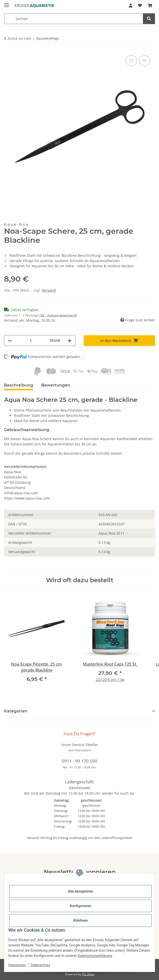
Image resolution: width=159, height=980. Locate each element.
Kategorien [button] (16, 711)
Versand (49, 290)
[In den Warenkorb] (119, 341)
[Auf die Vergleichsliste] (131, 61)
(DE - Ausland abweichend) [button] (58, 315)
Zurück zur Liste (19, 38)
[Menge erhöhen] (70, 341)
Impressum (17, 965)
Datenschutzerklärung (95, 956)
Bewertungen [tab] (56, 385)
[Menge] (31, 341)
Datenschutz (40, 965)
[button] (131, 6)
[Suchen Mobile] (74, 19)
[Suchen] (149, 19)
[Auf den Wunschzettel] (144, 61)
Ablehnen (81, 920)
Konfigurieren (81, 906)
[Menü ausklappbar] (7, 3)
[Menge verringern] (10, 341)
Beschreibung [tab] (19, 385)
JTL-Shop (88, 974)
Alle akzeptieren (81, 891)
